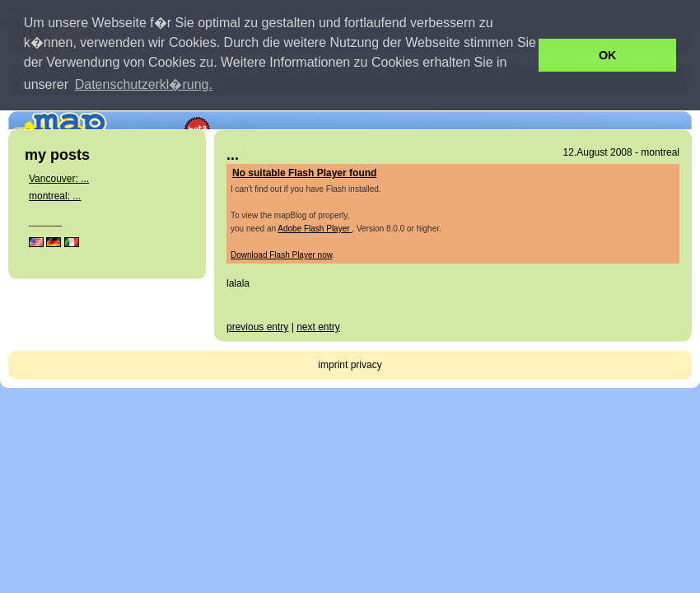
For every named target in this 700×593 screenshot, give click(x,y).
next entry (318, 327)
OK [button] (608, 55)
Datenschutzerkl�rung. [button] (144, 84)
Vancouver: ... (59, 179)
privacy (366, 365)
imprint (333, 365)
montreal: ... (55, 196)
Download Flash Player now (281, 255)
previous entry (257, 327)
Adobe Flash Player (315, 229)
